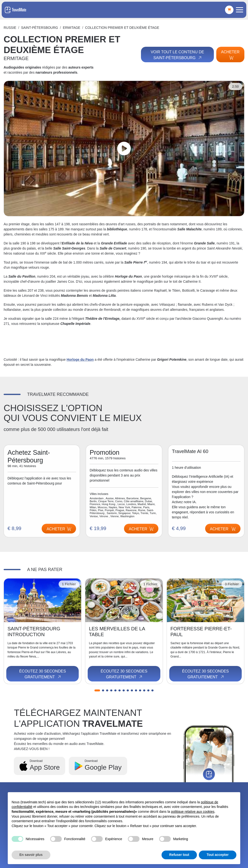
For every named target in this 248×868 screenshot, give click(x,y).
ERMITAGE (71, 28)
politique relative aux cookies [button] (193, 812)
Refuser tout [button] (179, 855)
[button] (97, 690)
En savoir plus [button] (31, 855)
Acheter (230, 55)
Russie (10, 28)
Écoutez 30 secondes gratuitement (43, 674)
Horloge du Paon (80, 360)
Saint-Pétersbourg (39, 28)
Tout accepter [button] (218, 855)
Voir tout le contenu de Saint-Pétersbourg (177, 55)
